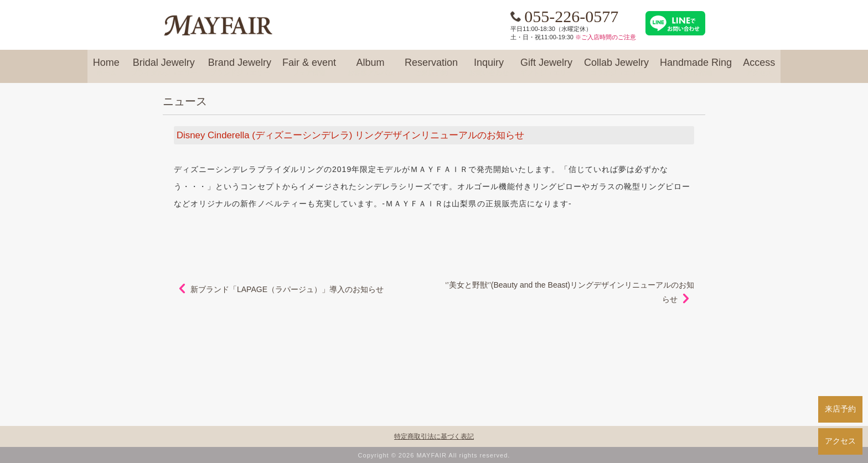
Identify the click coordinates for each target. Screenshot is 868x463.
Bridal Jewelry (164, 67)
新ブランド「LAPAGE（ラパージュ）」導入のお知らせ (287, 289)
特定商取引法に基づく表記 (434, 436)
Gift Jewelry (546, 67)
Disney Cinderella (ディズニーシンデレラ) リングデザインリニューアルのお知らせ (350, 135)
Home (106, 67)
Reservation (431, 67)
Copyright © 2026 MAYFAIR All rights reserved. (434, 455)
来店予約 (840, 409)
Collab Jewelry (616, 67)
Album (370, 67)
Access (759, 67)
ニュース (185, 101)
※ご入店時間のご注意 (606, 37)
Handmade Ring (696, 67)
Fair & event (309, 67)
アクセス (840, 441)
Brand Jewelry (240, 67)
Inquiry (489, 67)
